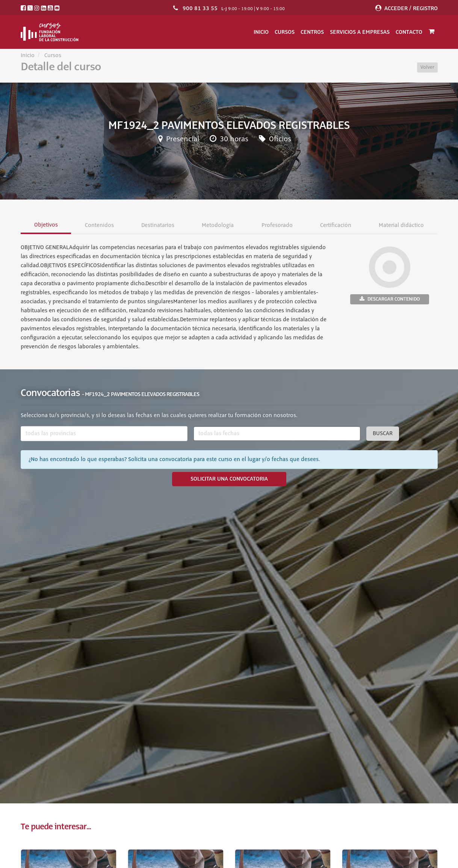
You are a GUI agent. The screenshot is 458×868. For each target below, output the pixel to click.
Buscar (383, 434)
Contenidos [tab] (99, 225)
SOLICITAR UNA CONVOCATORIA (229, 479)
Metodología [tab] (218, 225)
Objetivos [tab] (46, 225)
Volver (427, 67)
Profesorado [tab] (277, 225)
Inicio (261, 32)
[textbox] (104, 434)
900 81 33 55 (200, 8)
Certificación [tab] (336, 225)
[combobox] (104, 434)
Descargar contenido (390, 299)
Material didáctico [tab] (401, 225)
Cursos (285, 32)
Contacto (409, 32)
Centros (312, 32)
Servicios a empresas (360, 32)
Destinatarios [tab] (158, 225)
